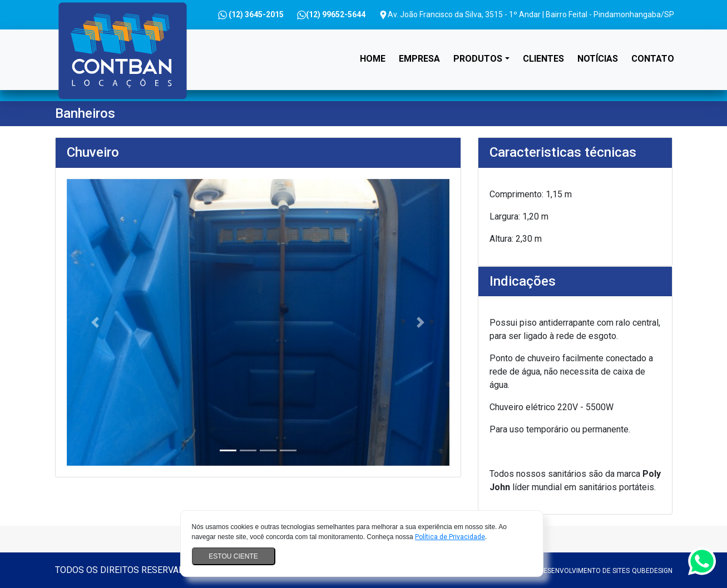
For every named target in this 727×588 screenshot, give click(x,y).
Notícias (598, 59)
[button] (95, 322)
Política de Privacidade (450, 537)
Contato (653, 59)
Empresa (419, 59)
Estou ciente (233, 556)
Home (375, 49)
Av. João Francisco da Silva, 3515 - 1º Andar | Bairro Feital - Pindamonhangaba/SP (526, 15)
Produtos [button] (478, 59)
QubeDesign (652, 571)
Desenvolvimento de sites (584, 571)
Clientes (543, 59)
